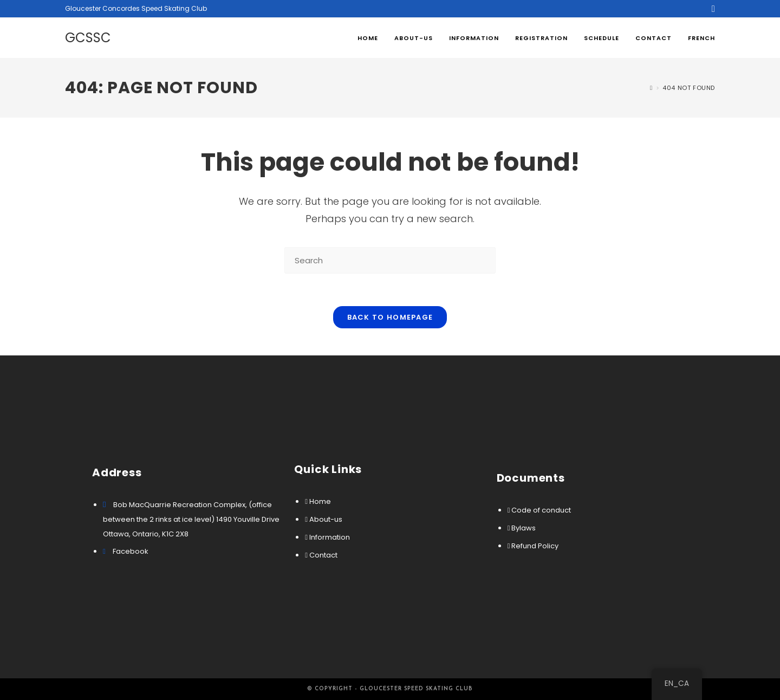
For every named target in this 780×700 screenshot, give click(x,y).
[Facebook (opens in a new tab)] (712, 9)
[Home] (651, 88)
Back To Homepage (390, 317)
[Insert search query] (390, 260)
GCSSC (88, 38)
